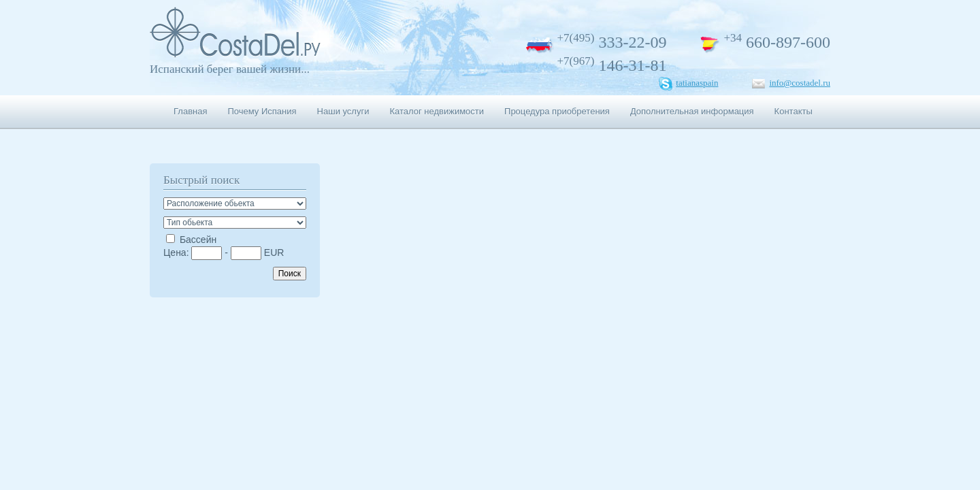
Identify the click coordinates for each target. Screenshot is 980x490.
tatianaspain (697, 83)
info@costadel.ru (800, 83)
